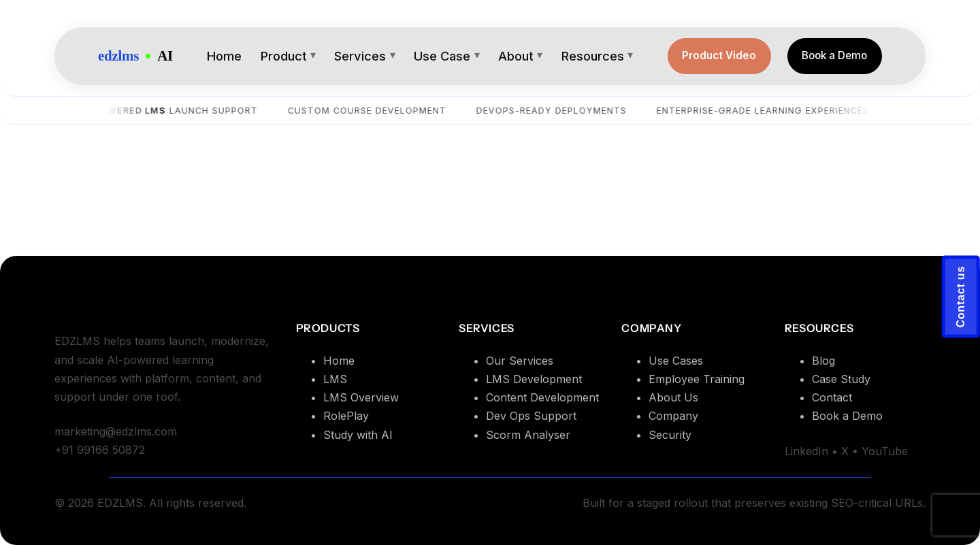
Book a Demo (834, 55)
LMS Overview (361, 397)
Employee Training (697, 379)
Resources (593, 56)
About (516, 56)
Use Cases (676, 361)
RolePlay (346, 416)
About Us (673, 397)
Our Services (520, 361)
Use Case (442, 56)
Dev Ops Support (531, 416)
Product (284, 56)
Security (670, 435)
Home (224, 56)
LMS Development (534, 379)
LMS (335, 379)
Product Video (719, 55)
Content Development (542, 397)
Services (360, 56)
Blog (823, 361)
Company (673, 416)
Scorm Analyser (528, 435)
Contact (832, 397)
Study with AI (358, 435)
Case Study (841, 379)
